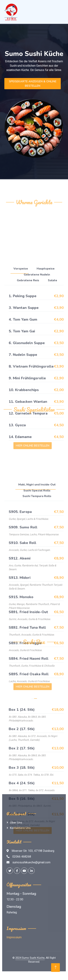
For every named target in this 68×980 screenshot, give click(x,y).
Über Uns (16, 823)
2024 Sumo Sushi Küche (30, 958)
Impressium (14, 937)
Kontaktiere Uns (20, 828)
